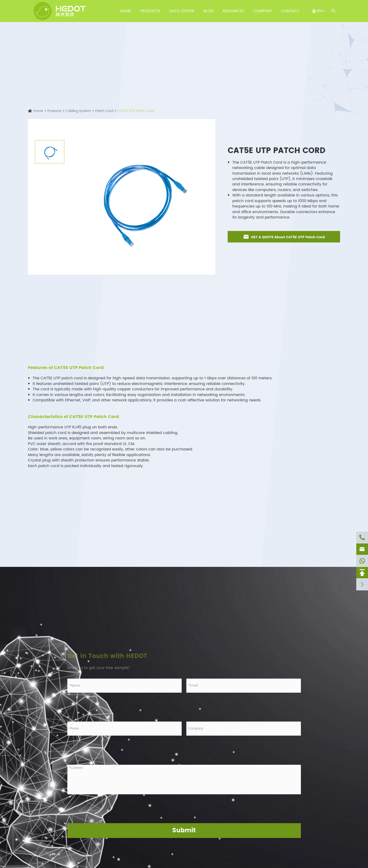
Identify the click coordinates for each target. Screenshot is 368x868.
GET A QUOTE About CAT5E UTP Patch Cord (284, 237)
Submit (184, 831)
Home (126, 11)
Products (150, 11)
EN (319, 11)
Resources (233, 11)
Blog (208, 11)
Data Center (182, 11)
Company (263, 11)
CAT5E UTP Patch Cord (136, 111)
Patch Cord (104, 111)
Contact (290, 11)
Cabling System (78, 111)
